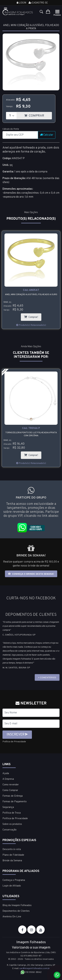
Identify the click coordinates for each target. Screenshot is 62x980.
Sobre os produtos (12, 824)
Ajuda (6, 774)
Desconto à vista (12, 849)
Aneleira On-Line (12, 917)
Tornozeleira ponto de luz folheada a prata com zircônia (31, 434)
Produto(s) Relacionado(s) (31, 325)
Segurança (8, 807)
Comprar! (33, 316)
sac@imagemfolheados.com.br (35, 969)
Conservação (10, 830)
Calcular (47, 135)
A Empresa (8, 779)
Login (21, 3)
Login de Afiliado (12, 886)
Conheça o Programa (14, 880)
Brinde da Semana (12, 861)
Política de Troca (12, 813)
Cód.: (31, 290)
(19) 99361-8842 (31, 972)
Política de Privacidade (14, 742)
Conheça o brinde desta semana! (31, 574)
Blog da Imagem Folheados (17, 905)
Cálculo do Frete (11, 129)
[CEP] (20, 135)
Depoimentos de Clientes (16, 911)
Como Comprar (10, 790)
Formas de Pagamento (15, 802)
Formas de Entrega (13, 796)
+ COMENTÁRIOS (47, 678)
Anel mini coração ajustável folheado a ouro (31, 295)
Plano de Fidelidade (13, 855)
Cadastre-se (38, 3)
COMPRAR (38, 115)
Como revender (11, 785)
